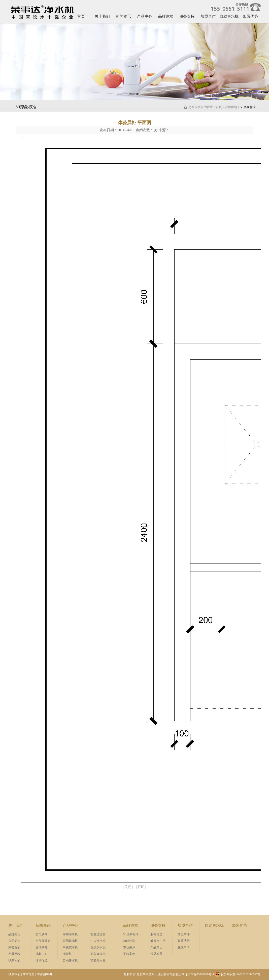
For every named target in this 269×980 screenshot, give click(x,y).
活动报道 (42, 960)
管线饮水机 (98, 947)
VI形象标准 (131, 934)
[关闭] (128, 887)
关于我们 (102, 16)
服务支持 (187, 16)
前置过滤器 (98, 934)
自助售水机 (229, 16)
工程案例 (129, 954)
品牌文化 (14, 934)
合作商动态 (43, 941)
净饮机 (67, 954)
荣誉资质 (14, 947)
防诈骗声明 (44, 974)
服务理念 (156, 934)
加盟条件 (184, 934)
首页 (81, 16)
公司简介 (14, 941)
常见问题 (156, 954)
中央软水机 (70, 947)
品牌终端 (166, 16)
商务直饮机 (98, 954)
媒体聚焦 (42, 947)
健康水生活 (158, 941)
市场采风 (129, 947)
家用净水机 (70, 934)
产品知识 (156, 947)
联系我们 (14, 960)
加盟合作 (208, 16)
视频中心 (42, 954)
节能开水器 (98, 960)
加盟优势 (250, 16)
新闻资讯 (123, 16)
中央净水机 (98, 941)
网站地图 (28, 974)
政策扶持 (184, 941)
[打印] (141, 887)
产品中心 (145, 16)
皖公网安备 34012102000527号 (238, 974)
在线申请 (184, 947)
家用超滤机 (70, 941)
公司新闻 (42, 934)
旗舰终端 (129, 941)
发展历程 (14, 954)
